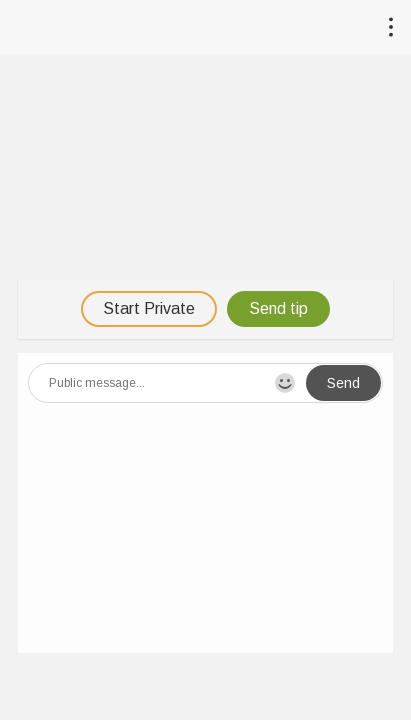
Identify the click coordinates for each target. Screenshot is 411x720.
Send (343, 383)
